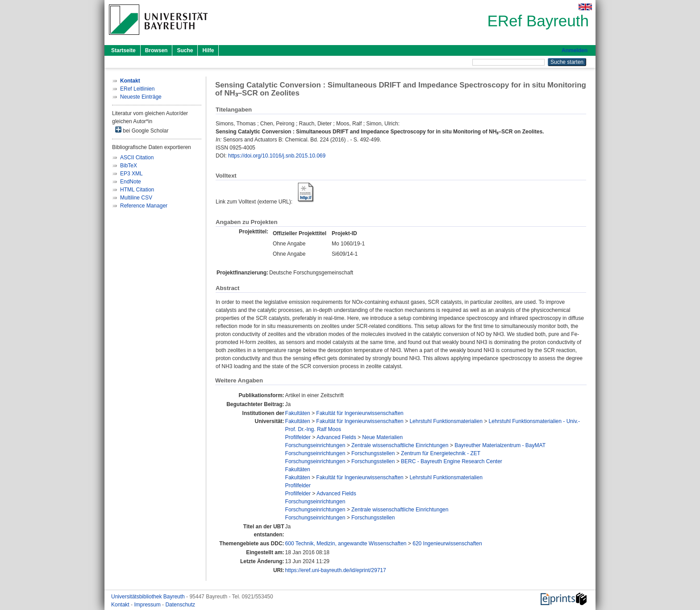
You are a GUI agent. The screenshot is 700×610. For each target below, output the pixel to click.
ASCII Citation (137, 158)
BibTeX (129, 166)
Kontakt (121, 605)
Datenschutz (180, 605)
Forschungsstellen (373, 453)
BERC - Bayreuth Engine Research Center (452, 461)
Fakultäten (298, 413)
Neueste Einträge (141, 97)
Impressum (148, 605)
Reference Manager (144, 206)
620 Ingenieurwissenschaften (447, 544)
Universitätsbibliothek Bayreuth (149, 597)
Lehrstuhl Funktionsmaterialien (446, 421)
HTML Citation (137, 190)
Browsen (156, 50)
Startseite (123, 50)
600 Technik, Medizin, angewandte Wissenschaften (346, 544)
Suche (185, 50)
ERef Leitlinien (137, 89)
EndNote (131, 182)
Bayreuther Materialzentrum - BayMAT (500, 445)
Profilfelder (298, 437)
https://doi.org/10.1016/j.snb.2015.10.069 (277, 156)
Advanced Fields (336, 437)
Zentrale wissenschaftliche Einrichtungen (400, 445)
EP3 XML (131, 174)
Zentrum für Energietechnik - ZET (441, 453)
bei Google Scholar (142, 130)
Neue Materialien (382, 437)
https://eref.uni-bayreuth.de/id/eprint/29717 (336, 570)
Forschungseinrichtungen (315, 445)
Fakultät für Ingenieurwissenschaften (360, 413)
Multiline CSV (136, 198)
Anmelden (575, 50)
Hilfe (208, 50)
